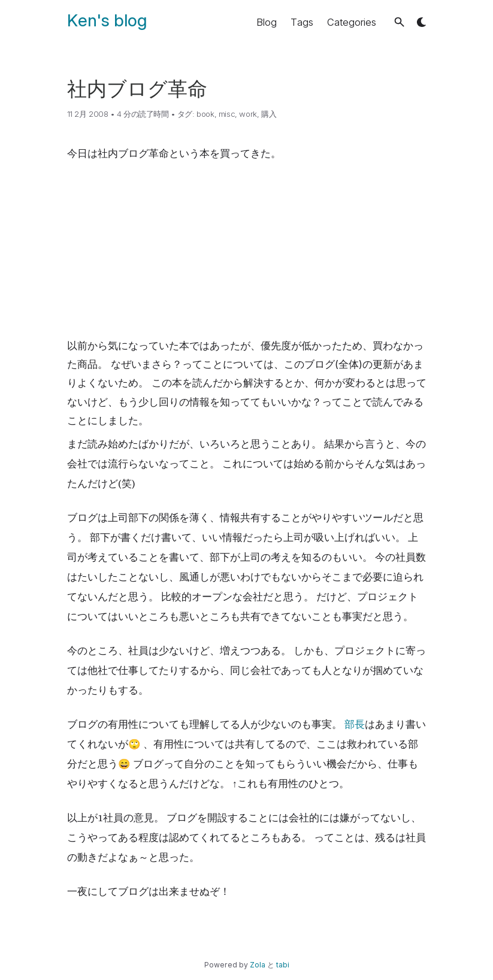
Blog (267, 22)
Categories (352, 22)
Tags (302, 22)
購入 (269, 114)
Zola (258, 965)
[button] (399, 22)
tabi (283, 965)
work (248, 114)
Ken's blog (107, 20)
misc (227, 114)
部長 (355, 725)
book (205, 114)
